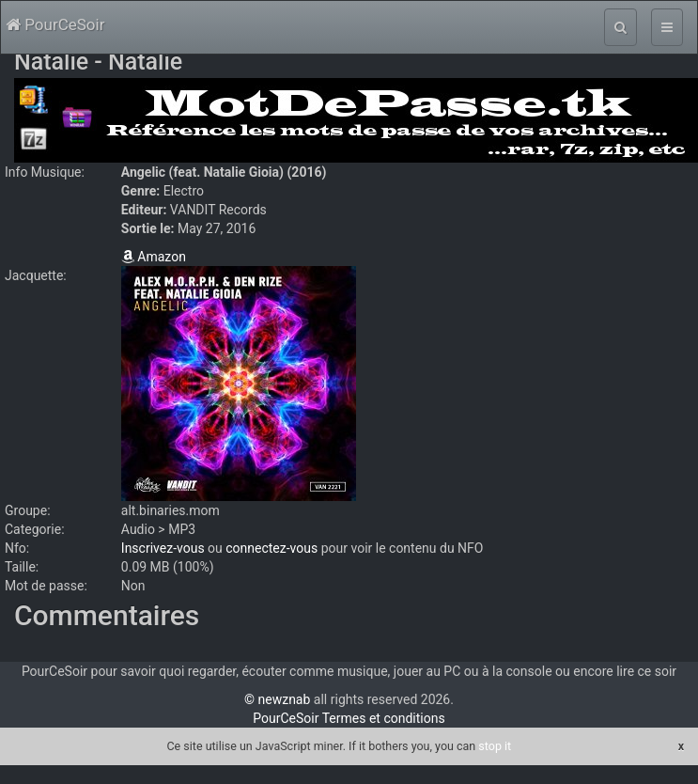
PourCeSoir (55, 24)
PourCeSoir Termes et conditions (349, 718)
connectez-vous (271, 548)
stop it (495, 746)
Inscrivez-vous (163, 548)
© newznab (277, 699)
